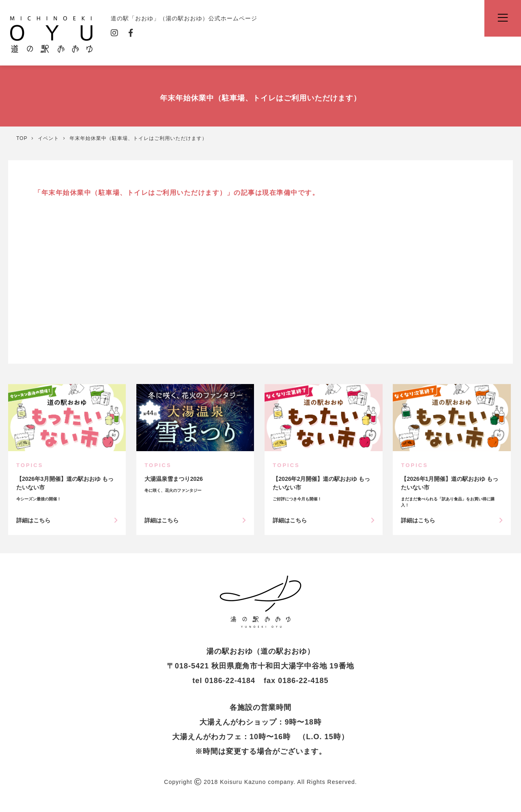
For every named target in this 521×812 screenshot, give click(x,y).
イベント (48, 138)
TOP (22, 138)
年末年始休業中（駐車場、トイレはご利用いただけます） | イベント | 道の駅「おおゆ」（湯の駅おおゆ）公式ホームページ (260, 602)
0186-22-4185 (303, 681)
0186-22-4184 (230, 681)
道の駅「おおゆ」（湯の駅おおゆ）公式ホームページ (51, 34)
